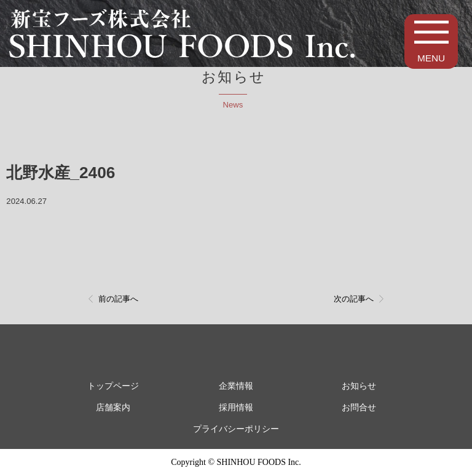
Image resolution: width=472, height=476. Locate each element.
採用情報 (236, 408)
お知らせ (359, 386)
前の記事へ (118, 299)
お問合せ (359, 408)
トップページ (113, 386)
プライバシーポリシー (236, 429)
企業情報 (236, 386)
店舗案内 (113, 408)
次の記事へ (354, 299)
